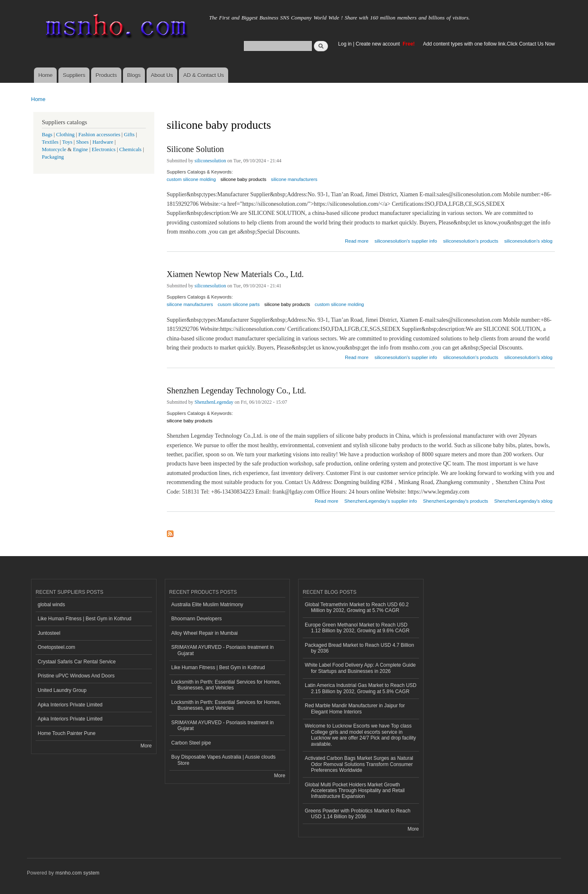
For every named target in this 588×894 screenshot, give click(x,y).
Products (106, 75)
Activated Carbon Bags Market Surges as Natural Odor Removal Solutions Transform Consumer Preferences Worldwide (359, 764)
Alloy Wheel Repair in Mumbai (205, 633)
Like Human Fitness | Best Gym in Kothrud (84, 619)
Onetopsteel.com (57, 647)
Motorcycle (54, 149)
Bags (47, 135)
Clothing (66, 135)
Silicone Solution (195, 149)
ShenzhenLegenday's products (455, 501)
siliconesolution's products (471, 241)
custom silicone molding (192, 179)
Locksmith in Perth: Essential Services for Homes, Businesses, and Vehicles (226, 685)
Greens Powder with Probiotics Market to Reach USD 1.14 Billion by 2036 (358, 814)
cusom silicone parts (239, 304)
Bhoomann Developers (197, 619)
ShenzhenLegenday (214, 402)
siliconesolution (210, 161)
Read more (357, 240)
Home (45, 75)
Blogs (134, 75)
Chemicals (131, 149)
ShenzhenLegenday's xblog (524, 501)
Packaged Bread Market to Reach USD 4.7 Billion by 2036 (359, 648)
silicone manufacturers (294, 179)
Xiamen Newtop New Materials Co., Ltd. (235, 274)
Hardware (103, 142)
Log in (345, 44)
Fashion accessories (99, 135)
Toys (67, 142)
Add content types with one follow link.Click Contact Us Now (489, 44)
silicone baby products (243, 179)
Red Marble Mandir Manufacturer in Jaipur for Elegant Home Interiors (355, 708)
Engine (80, 149)
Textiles (50, 142)
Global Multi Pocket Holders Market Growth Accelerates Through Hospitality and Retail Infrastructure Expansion (355, 791)
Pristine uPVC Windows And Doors (76, 676)
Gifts (129, 135)
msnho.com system (77, 873)
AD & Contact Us (204, 75)
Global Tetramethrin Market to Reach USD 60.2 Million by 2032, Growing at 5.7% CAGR (357, 607)
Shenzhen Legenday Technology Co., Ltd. (236, 390)
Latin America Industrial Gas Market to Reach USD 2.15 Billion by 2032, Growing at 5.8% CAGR (361, 688)
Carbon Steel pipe (191, 743)
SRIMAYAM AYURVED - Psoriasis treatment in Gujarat (223, 650)
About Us (162, 75)
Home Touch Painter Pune (67, 733)
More (146, 746)
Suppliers (74, 75)
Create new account (378, 44)
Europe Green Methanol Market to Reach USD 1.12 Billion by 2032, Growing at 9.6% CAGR (357, 628)
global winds (51, 605)
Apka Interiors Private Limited (70, 705)
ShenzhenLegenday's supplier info (381, 501)
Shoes (83, 142)
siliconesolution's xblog (528, 241)
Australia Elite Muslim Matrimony (207, 605)
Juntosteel (49, 633)
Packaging (53, 157)
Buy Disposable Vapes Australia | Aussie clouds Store (224, 760)
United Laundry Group (62, 690)
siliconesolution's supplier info (406, 241)
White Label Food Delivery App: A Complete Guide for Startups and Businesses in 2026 (360, 668)
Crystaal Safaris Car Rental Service (77, 662)
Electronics (104, 149)
